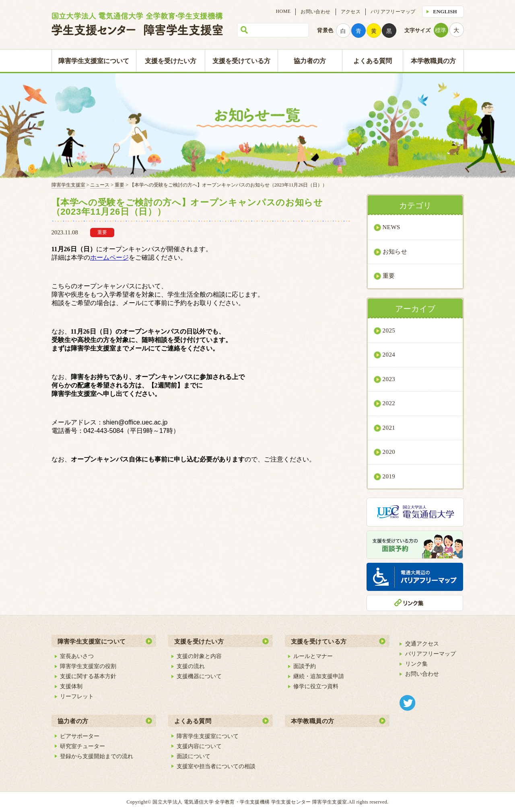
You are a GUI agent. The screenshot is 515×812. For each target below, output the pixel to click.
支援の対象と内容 (199, 656)
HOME (283, 11)
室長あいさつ (77, 656)
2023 (389, 379)
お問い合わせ (315, 12)
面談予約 (305, 666)
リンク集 (416, 664)
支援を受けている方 (241, 61)
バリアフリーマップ (393, 12)
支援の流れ (191, 666)
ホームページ (109, 257)
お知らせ (395, 252)
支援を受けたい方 (171, 61)
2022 (389, 403)
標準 (441, 30)
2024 (389, 355)
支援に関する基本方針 (88, 676)
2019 (389, 476)
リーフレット (77, 696)
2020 (389, 452)
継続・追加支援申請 (319, 676)
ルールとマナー (313, 656)
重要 (389, 276)
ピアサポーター (80, 736)
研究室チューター (82, 746)
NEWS (391, 227)
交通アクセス (422, 644)
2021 (389, 428)
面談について (194, 756)
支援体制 (71, 686)
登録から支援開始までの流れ (97, 756)
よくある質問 (373, 61)
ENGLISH (445, 11)
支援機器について (199, 676)
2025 (389, 330)
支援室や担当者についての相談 (216, 766)
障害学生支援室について (94, 61)
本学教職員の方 (433, 61)
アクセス (351, 12)
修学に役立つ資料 (316, 686)
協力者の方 (310, 61)
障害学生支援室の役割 (88, 666)
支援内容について (199, 746)
